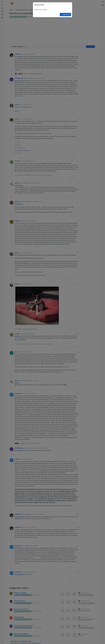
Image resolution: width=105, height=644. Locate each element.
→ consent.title (65, 15)
